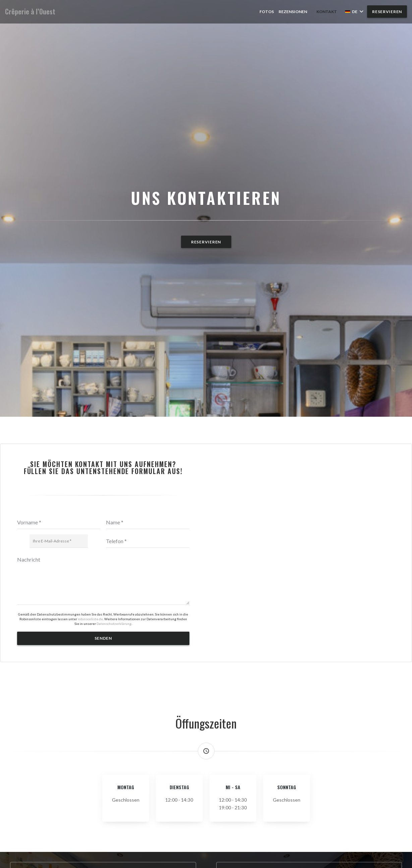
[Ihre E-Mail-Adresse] (59, 541)
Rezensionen (293, 12)
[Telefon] (148, 541)
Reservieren (387, 12)
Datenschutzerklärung (114, 624)
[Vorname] (59, 522)
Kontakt (327, 12)
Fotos (267, 12)
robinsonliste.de (90, 619)
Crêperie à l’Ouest (30, 12)
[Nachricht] (103, 579)
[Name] (148, 522)
